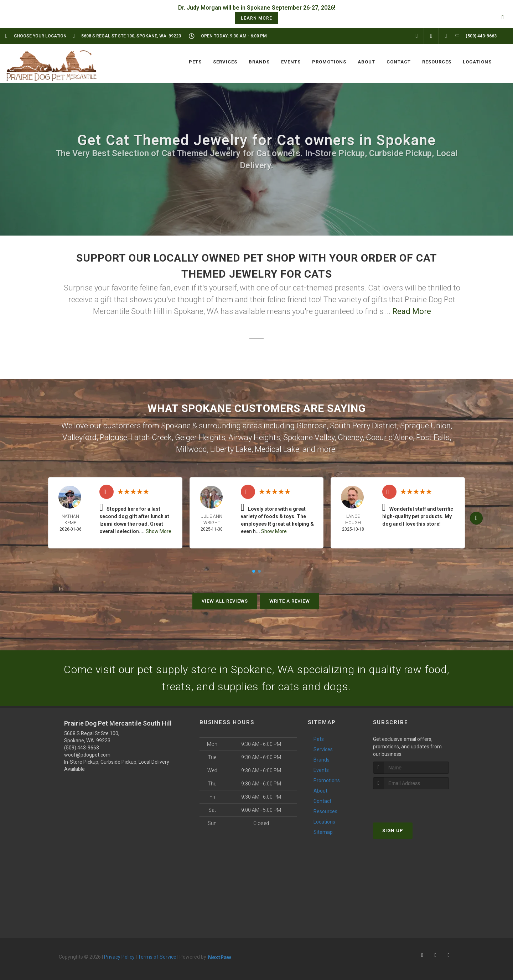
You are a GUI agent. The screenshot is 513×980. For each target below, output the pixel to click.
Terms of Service (157, 957)
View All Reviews (225, 601)
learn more (256, 18)
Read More (412, 311)
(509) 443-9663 (82, 748)
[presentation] (411, 803)
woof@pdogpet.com (87, 755)
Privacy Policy (119, 957)
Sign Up (393, 831)
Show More (159, 531)
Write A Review (290, 601)
